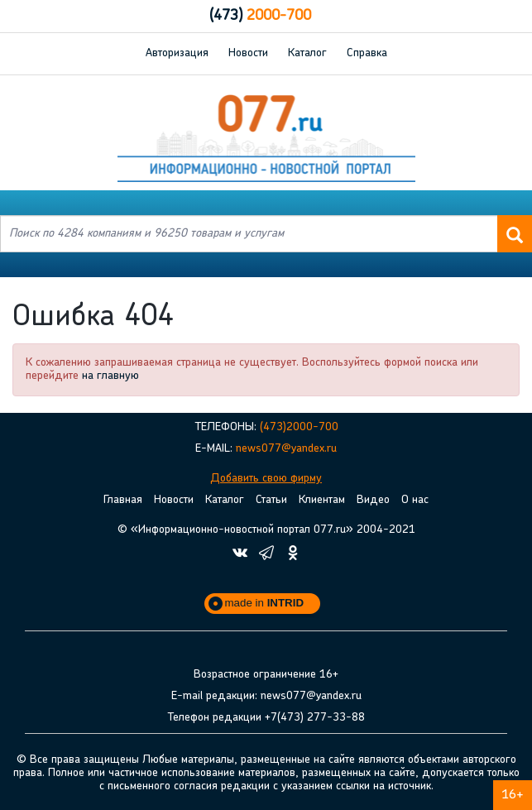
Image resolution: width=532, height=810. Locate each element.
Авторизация (177, 53)
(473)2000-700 (299, 427)
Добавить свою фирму (266, 479)
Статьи (271, 500)
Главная (123, 500)
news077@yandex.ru (286, 449)
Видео (373, 500)
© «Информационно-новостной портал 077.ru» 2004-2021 (266, 530)
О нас (415, 500)
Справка (367, 53)
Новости (248, 53)
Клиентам (322, 500)
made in (265, 603)
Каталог (307, 53)
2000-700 (260, 16)
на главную (110, 376)
